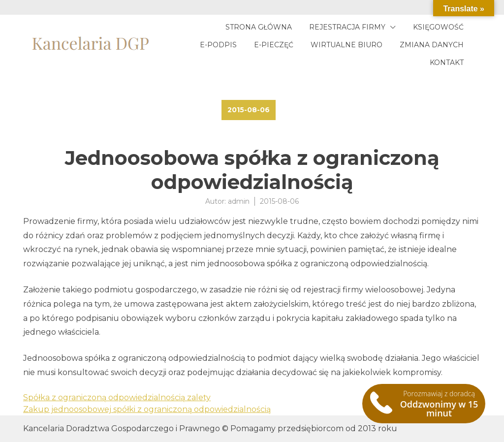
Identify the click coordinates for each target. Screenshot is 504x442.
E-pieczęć (274, 45)
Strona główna (259, 27)
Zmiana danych (432, 45)
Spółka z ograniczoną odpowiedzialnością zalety (117, 397)
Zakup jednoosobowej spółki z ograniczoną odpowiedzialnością (147, 409)
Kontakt (447, 63)
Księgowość (438, 27)
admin (239, 201)
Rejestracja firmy (347, 27)
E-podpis (218, 45)
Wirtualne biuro (346, 45)
